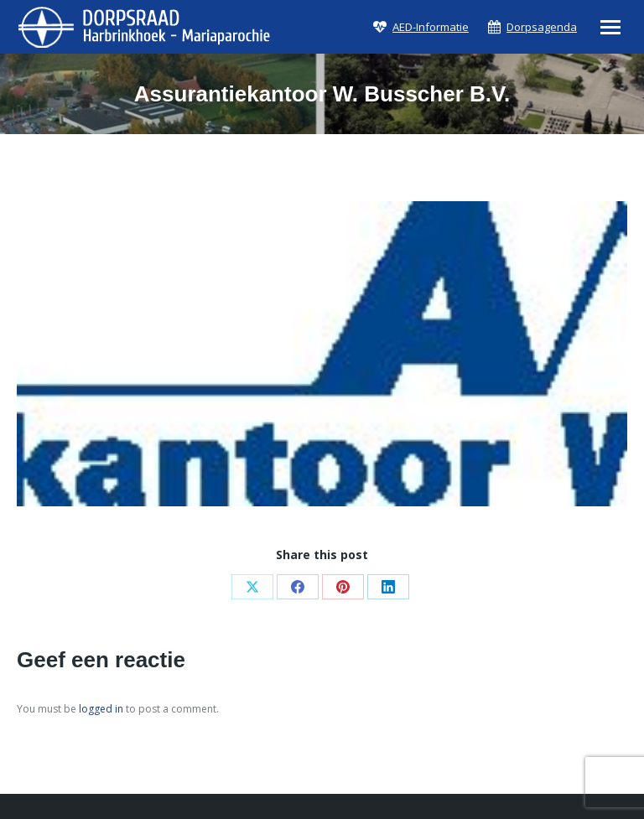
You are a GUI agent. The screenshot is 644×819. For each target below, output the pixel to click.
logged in (101, 709)
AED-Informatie (431, 27)
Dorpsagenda (542, 27)
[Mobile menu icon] (610, 27)
